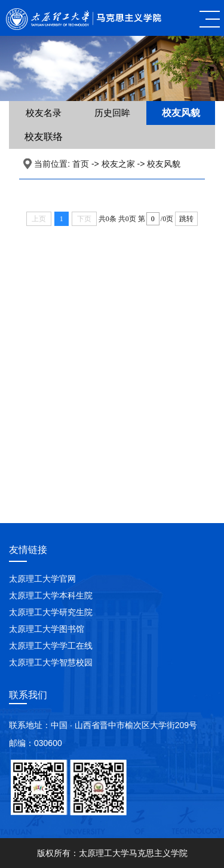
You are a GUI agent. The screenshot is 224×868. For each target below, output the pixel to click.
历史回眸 (112, 113)
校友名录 (44, 113)
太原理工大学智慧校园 (51, 662)
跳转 (186, 219)
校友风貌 (181, 113)
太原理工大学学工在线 (51, 646)
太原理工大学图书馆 (47, 629)
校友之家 (118, 164)
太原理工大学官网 (42, 579)
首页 (81, 164)
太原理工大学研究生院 (51, 612)
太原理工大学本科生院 (51, 595)
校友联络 (44, 137)
